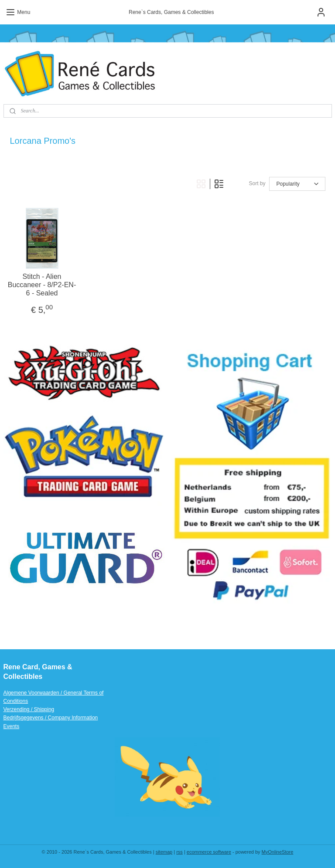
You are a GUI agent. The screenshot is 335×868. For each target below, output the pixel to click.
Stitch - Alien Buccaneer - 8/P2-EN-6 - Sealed (42, 284)
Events (12, 726)
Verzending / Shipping (29, 709)
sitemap (164, 852)
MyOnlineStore (278, 852)
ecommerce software (209, 852)
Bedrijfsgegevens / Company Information (51, 718)
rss (179, 852)
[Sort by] (297, 184)
